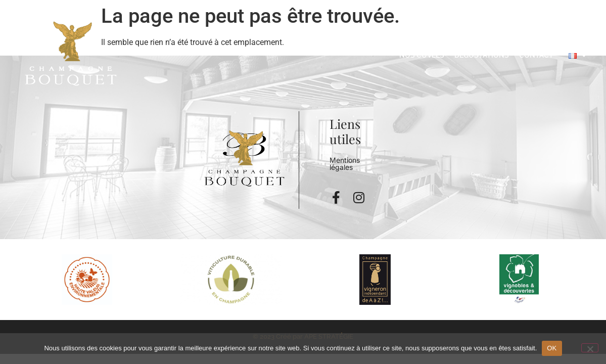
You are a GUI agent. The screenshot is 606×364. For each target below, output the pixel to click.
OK (552, 348)
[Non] (590, 348)
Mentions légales (345, 164)
